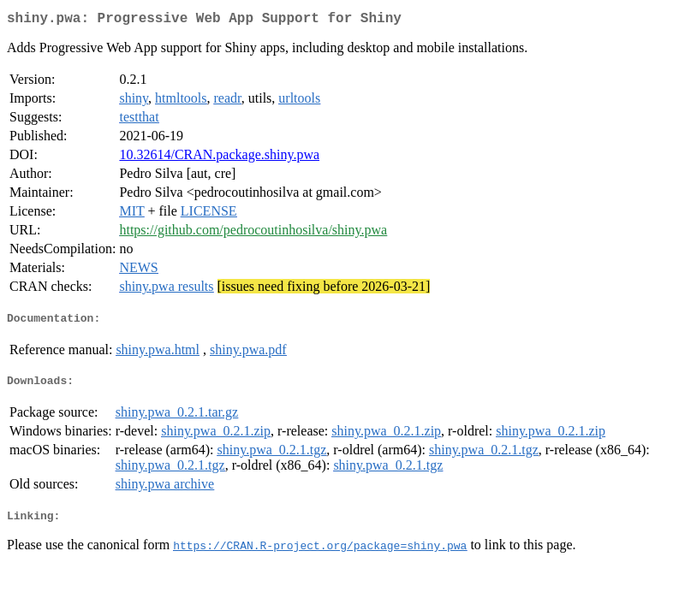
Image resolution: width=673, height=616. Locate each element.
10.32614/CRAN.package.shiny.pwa (219, 158)
